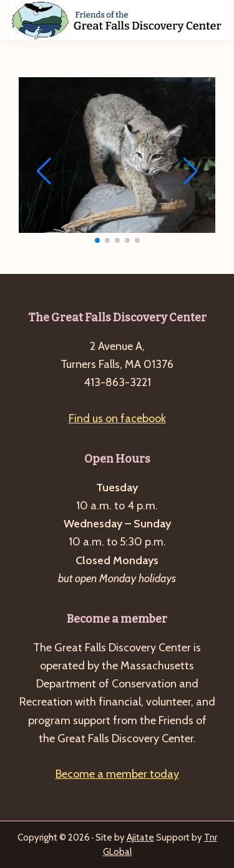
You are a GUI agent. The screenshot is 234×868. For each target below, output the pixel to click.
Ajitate (140, 837)
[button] (97, 240)
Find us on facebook (117, 418)
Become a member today (117, 774)
